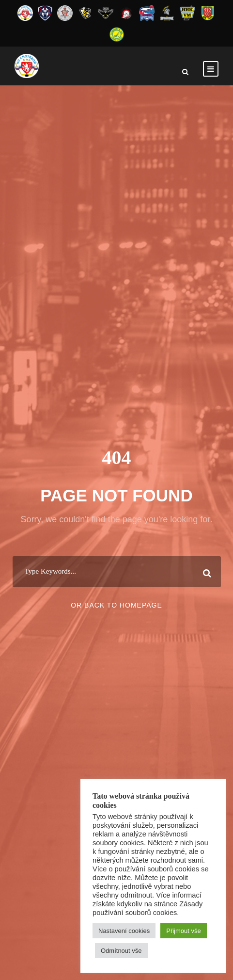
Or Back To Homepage (116, 605)
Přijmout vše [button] (184, 931)
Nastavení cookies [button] (124, 931)
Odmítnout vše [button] (121, 951)
